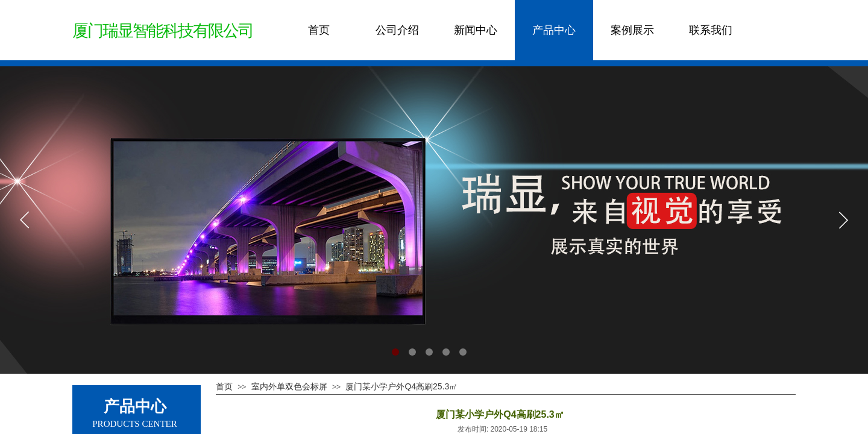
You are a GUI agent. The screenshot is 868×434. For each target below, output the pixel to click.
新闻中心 (476, 30)
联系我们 (711, 30)
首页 (319, 30)
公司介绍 (397, 30)
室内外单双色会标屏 (289, 386)
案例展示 (632, 30)
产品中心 (554, 30)
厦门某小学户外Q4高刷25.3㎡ (401, 386)
